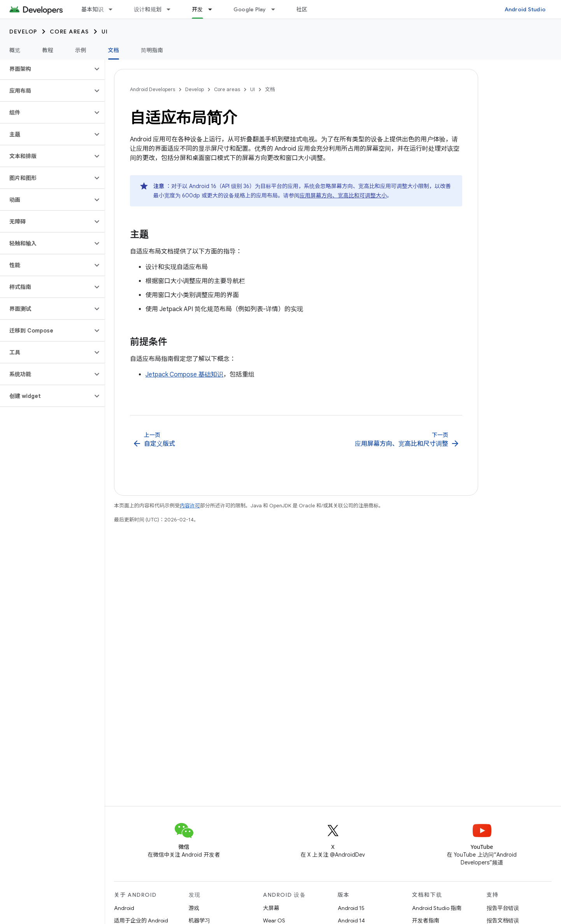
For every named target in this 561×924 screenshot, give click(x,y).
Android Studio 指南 (437, 908)
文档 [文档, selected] (114, 50)
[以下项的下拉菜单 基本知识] (114, 9)
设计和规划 (148, 9)
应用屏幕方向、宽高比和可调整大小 (343, 195)
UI (105, 32)
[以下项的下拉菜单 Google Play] (277, 9)
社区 (302, 9)
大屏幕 (271, 908)
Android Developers (153, 89)
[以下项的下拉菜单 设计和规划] (172, 9)
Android (124, 908)
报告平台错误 (503, 908)
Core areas (69, 32)
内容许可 (190, 506)
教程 (48, 50)
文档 (270, 89)
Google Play (250, 9)
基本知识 (92, 9)
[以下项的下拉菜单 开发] (214, 9)
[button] (46, 69)
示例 (81, 50)
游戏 (194, 908)
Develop (23, 32)
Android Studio (525, 9)
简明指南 (152, 50)
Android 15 (351, 908)
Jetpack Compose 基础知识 (184, 375)
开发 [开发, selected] (197, 9)
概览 (15, 50)
